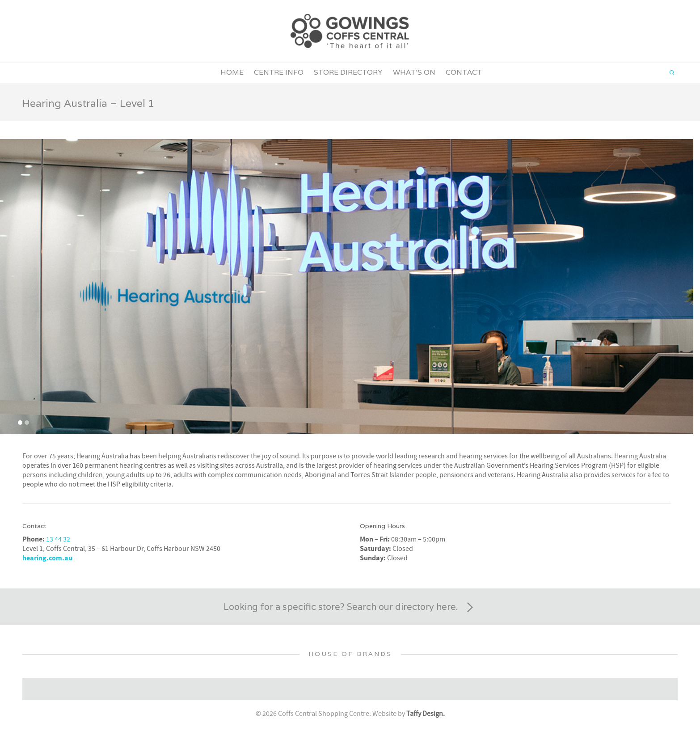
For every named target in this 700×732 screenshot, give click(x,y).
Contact (464, 72)
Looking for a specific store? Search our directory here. (350, 608)
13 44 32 (58, 539)
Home (232, 72)
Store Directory (348, 72)
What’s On (414, 72)
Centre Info (279, 72)
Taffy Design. (426, 714)
